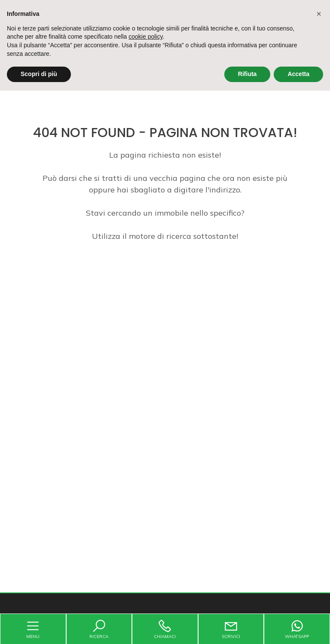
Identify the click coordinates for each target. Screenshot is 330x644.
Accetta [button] (298, 74)
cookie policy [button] (145, 37)
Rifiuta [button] (247, 74)
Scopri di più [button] (39, 74)
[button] (319, 14)
